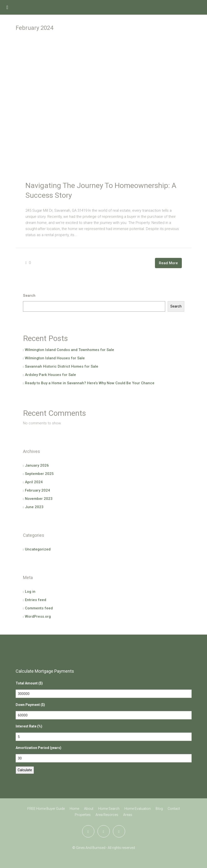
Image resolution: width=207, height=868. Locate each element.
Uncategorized (38, 549)
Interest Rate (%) (29, 726)
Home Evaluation (138, 809)
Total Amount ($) (29, 683)
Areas (128, 815)
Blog (159, 809)
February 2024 (38, 490)
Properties (83, 815)
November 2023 (39, 499)
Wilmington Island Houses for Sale (55, 358)
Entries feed (36, 600)
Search (29, 296)
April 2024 (34, 482)
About (89, 809)
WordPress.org (38, 616)
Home (74, 809)
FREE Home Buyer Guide (46, 809)
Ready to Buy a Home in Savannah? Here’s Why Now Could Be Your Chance (90, 383)
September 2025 (39, 474)
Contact (174, 809)
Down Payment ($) (30, 705)
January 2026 (37, 465)
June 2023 (34, 507)
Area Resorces (107, 815)
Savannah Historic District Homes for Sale (62, 366)
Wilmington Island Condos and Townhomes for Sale (70, 350)
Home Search (109, 809)
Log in (30, 592)
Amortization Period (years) (38, 748)
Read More (168, 263)
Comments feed (39, 608)
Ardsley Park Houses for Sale (50, 375)
